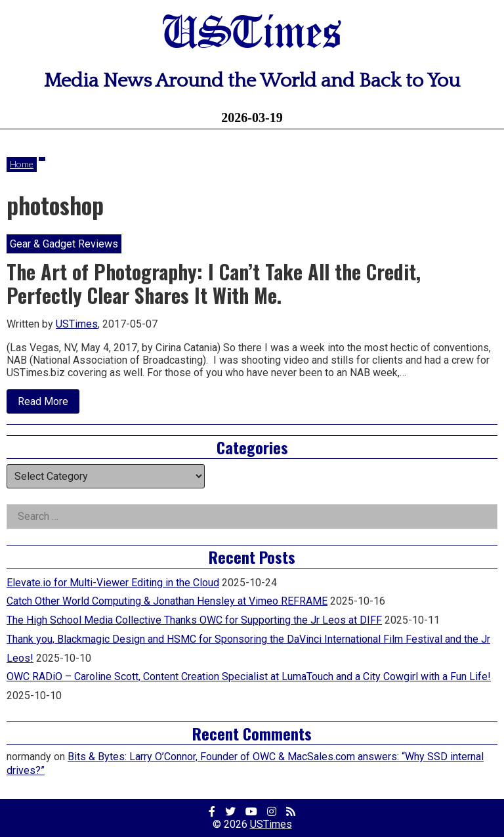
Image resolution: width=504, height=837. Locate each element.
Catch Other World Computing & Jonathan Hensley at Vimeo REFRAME (167, 601)
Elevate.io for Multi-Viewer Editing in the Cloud (113, 583)
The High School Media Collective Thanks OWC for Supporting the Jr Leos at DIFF (194, 620)
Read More (49, 404)
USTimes (252, 34)
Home (22, 164)
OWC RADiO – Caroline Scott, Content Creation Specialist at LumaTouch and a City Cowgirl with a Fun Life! (249, 676)
